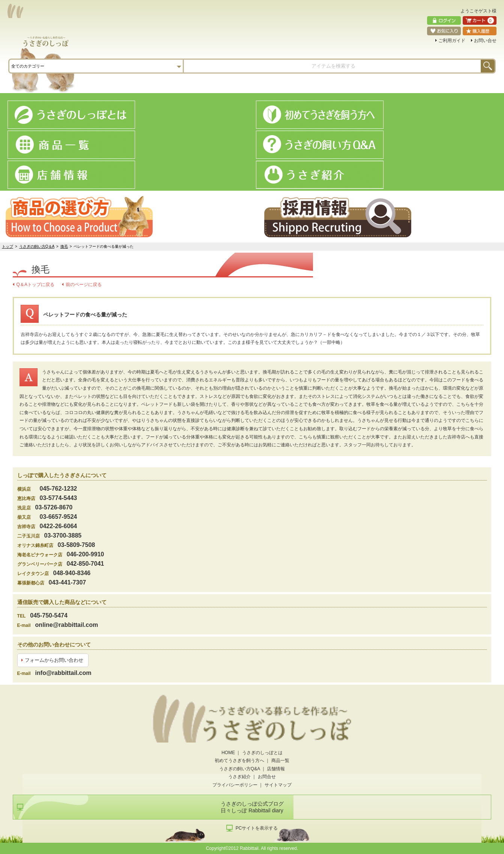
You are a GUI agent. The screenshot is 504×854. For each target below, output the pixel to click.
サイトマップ (278, 785)
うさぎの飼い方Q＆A (37, 246)
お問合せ (267, 777)
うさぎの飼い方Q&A (240, 769)
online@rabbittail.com (67, 625)
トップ (8, 246)
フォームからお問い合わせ (54, 660)
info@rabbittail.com (63, 673)
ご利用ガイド (452, 41)
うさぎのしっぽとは (262, 753)
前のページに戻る (84, 285)
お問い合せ (485, 41)
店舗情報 (276, 769)
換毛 (64, 246)
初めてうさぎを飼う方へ (239, 761)
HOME (228, 753)
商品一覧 (280, 761)
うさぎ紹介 (239, 777)
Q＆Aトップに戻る (35, 285)
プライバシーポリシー (235, 785)
